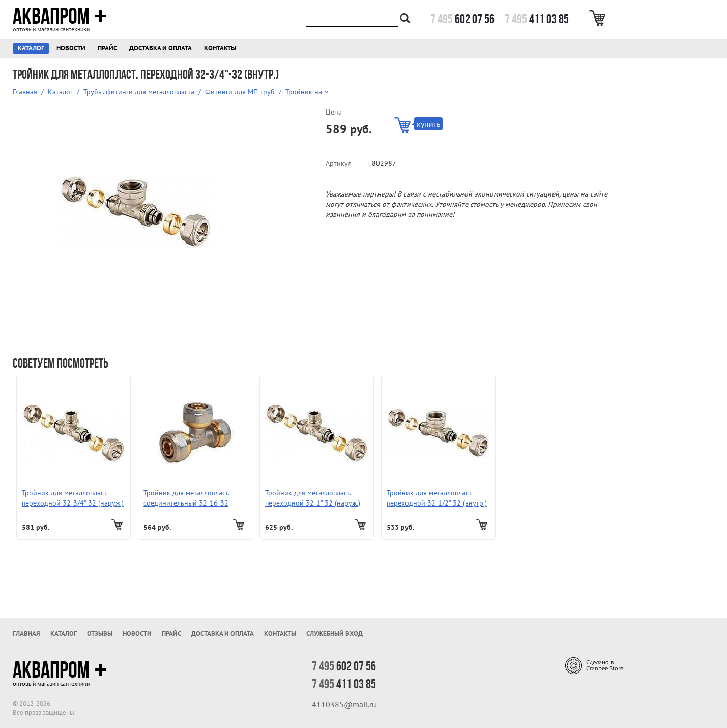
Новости (71, 48)
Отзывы (100, 634)
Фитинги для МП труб (240, 92)
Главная (25, 92)
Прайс (107, 48)
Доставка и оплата (161, 48)
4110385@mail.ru (344, 704)
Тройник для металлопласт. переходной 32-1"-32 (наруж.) (313, 498)
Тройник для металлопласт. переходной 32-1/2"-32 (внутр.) (437, 498)
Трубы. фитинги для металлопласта (139, 92)
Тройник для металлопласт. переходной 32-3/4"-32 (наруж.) (73, 498)
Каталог (31, 48)
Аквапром (60, 16)
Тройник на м (307, 92)
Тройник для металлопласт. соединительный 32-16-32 (186, 498)
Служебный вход (335, 634)
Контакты (220, 48)
